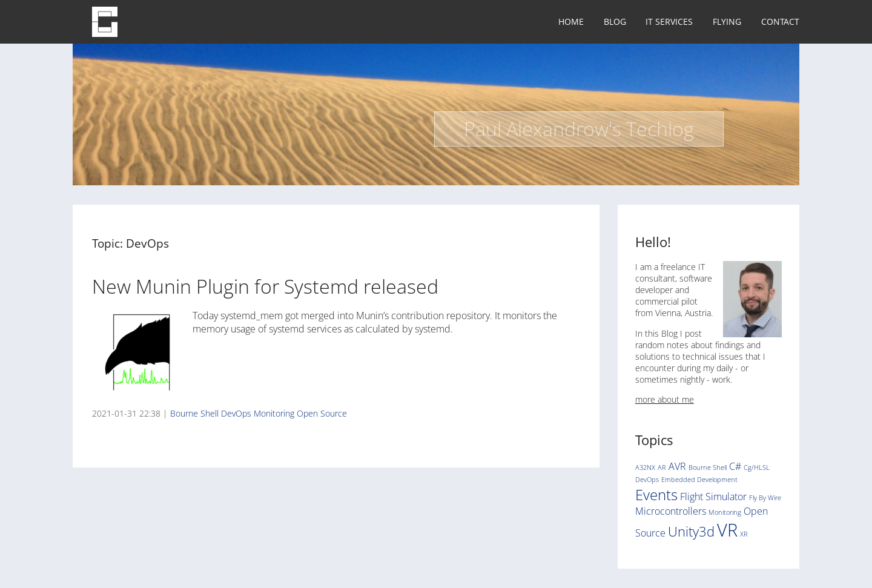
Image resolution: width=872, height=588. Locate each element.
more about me (665, 399)
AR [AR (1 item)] (662, 467)
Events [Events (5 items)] (656, 494)
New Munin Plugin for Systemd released (265, 286)
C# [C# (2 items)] (735, 466)
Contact (780, 21)
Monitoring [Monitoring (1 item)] (725, 512)
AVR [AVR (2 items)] (677, 466)
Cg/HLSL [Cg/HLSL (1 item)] (757, 467)
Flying (727, 21)
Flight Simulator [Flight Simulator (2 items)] (713, 497)
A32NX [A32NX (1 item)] (645, 467)
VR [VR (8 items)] (727, 530)
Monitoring (274, 413)
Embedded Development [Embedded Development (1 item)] (699, 480)
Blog (615, 21)
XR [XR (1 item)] (744, 534)
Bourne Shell (194, 413)
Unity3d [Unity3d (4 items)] (691, 531)
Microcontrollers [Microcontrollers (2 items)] (671, 511)
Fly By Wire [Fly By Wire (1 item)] (765, 498)
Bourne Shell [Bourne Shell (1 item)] (708, 467)
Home (571, 21)
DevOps (236, 413)
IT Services (669, 21)
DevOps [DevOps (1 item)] (647, 480)
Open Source (322, 413)
